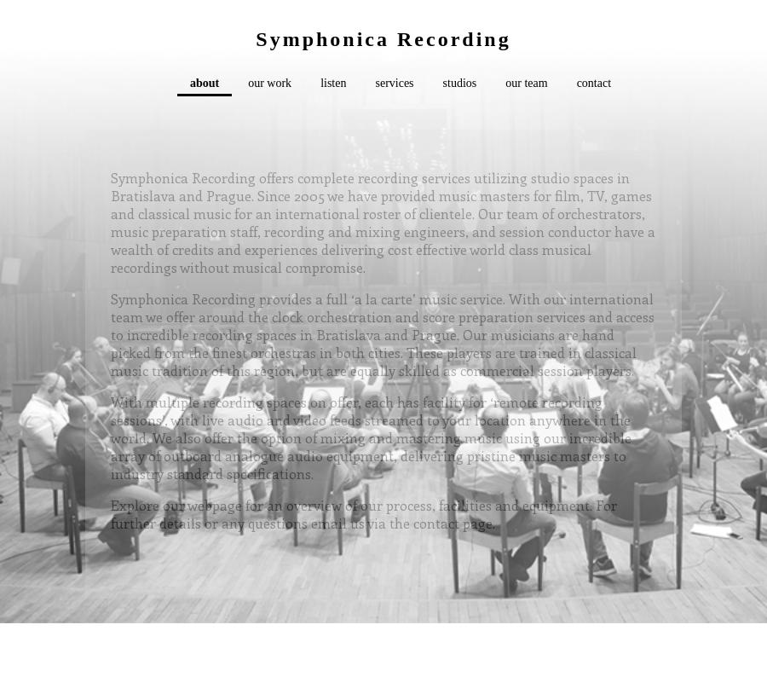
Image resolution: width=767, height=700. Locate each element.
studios (460, 83)
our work (270, 83)
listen (333, 83)
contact (594, 83)
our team (526, 83)
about (205, 83)
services (394, 83)
